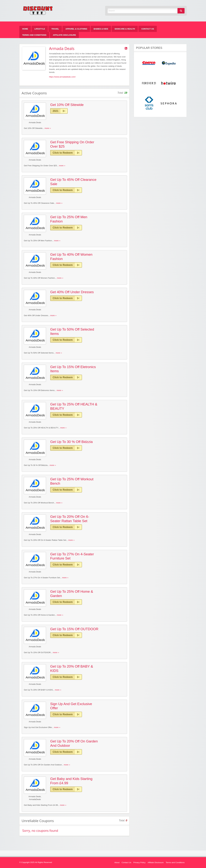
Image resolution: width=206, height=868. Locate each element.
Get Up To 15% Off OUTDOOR (74, 629)
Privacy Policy (139, 862)
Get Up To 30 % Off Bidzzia (71, 442)
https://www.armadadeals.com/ (62, 77)
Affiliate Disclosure (64, 35)
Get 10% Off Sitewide (67, 105)
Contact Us (148, 29)
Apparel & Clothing (76, 29)
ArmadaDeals (35, 799)
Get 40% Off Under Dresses (72, 292)
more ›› (48, 128)
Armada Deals (35, 122)
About (117, 862)
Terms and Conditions (34, 35)
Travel (55, 29)
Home (25, 29)
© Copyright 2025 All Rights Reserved (36, 862)
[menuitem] (25, 29)
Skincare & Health (125, 29)
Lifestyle (40, 29)
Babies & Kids (101, 29)
